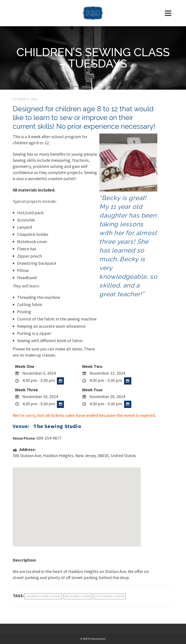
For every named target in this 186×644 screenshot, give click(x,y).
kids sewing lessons (78, 596)
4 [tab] (136, 189)
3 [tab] (131, 189)
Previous (104, 163)
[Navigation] (168, 13)
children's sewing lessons (43, 596)
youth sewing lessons (110, 596)
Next (153, 163)
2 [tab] (126, 189)
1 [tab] (121, 189)
